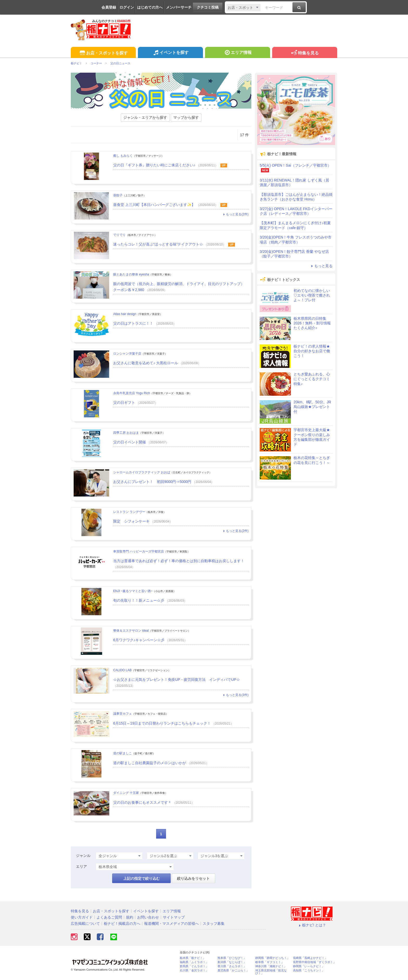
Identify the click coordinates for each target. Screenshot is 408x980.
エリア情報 (237, 53)
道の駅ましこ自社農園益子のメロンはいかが (150, 763)
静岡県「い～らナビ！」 (309, 966)
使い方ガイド (82, 917)
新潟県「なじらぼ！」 (232, 962)
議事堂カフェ (123, 714)
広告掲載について (85, 924)
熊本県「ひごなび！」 (232, 958)
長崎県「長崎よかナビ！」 (310, 958)
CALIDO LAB (122, 670)
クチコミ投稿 (208, 7)
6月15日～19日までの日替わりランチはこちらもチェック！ (162, 723)
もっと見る (321, 266)
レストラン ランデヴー (129, 512)
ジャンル (83, 856)
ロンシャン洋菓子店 (127, 354)
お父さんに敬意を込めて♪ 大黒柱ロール (146, 363)
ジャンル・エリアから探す (145, 117)
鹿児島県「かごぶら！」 (233, 970)
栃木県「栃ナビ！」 (193, 958)
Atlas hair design (125, 314)
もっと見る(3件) (235, 695)
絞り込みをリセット (193, 878)
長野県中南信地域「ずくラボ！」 (314, 962)
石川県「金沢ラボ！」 (194, 970)
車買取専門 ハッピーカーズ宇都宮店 (139, 551)
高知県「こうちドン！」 (309, 970)
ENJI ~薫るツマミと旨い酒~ (133, 591)
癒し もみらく (123, 156)
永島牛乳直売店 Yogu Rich (132, 393)
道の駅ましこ (123, 753)
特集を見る (305, 53)
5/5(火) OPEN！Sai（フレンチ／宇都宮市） (295, 165)
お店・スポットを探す (103, 53)
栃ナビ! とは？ (312, 925)
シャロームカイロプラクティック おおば (142, 472)
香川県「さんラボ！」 (232, 966)
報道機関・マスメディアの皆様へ (171, 924)
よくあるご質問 (109, 917)
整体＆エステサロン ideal (131, 631)
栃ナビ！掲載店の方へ (122, 924)
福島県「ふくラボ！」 (194, 962)
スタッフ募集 (214, 924)
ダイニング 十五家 (126, 793)
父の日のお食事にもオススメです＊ (142, 802)
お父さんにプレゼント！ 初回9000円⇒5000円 (152, 482)
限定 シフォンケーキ (131, 521)
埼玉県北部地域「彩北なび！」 (271, 972)
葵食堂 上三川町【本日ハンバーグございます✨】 (154, 205)
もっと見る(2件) (235, 214)
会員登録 (109, 7)
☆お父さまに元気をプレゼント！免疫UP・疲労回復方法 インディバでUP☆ (177, 680)
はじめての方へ (150, 7)
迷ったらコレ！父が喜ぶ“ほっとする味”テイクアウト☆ (158, 244)
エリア (81, 866)
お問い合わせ (148, 917)
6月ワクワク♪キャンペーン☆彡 (139, 640)
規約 (130, 917)
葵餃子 (118, 195)
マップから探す (186, 117)
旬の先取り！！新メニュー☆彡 (139, 600)
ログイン (127, 7)
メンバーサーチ (179, 7)
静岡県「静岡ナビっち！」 (272, 958)
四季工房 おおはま (126, 433)
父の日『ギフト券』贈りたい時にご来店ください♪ (154, 165)
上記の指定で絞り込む (142, 878)
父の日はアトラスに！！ (133, 323)
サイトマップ (174, 917)
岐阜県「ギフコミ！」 (270, 962)
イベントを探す (170, 53)
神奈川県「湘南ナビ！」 (271, 966)
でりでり (119, 235)
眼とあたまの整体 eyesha (131, 274)
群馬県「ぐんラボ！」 (194, 966)
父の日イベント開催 (130, 442)
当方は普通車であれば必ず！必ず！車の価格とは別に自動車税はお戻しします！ (179, 561)
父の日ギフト (124, 403)
